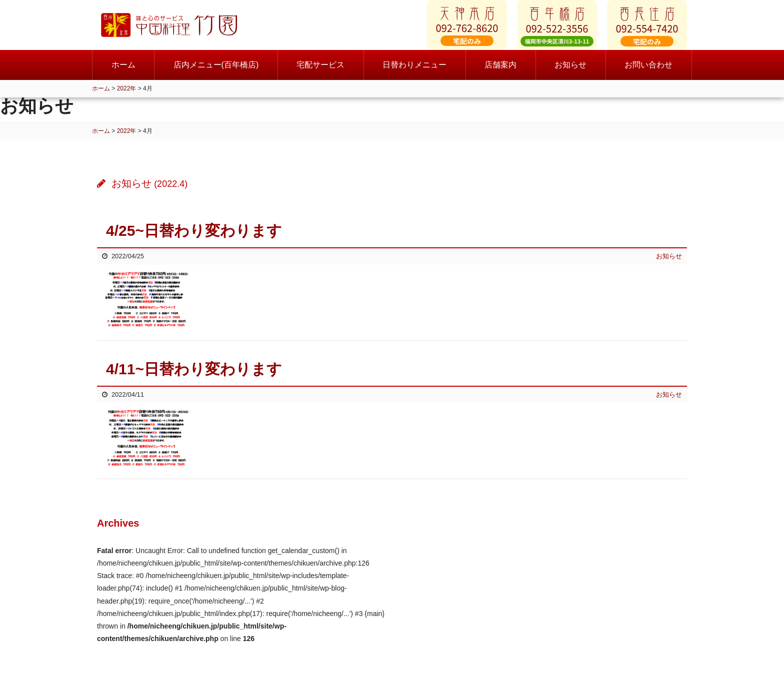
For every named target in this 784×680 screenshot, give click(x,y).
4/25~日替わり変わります (194, 231)
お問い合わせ (648, 75)
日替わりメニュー (414, 75)
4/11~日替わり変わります (194, 369)
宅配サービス (320, 75)
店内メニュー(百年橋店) (216, 75)
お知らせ (570, 75)
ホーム (123, 75)
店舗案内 (500, 75)
